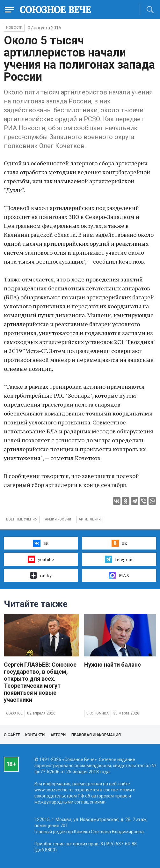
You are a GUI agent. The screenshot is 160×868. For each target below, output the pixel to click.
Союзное (14, 713)
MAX (119, 575)
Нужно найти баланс (113, 665)
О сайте (12, 735)
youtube (41, 559)
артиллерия (90, 519)
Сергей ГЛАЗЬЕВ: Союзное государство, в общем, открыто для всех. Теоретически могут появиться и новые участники (40, 682)
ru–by (41, 575)
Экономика (98, 713)
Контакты (35, 735)
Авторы (58, 735)
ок (119, 543)
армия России (58, 519)
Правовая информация (96, 735)
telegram (119, 559)
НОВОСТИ (14, 28)
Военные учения (22, 519)
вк (41, 543)
